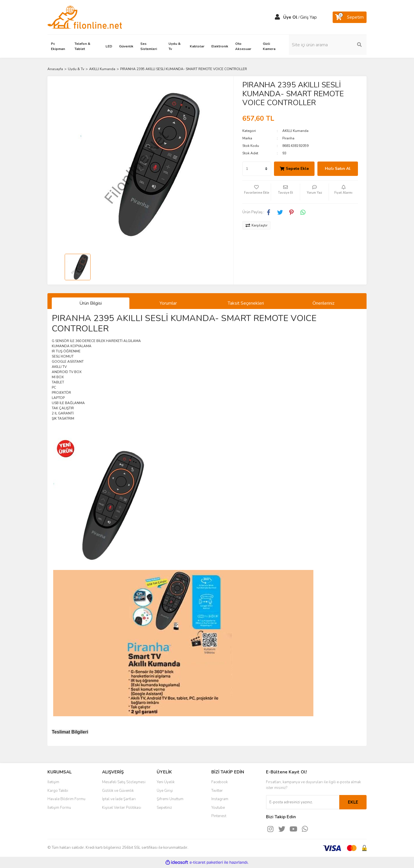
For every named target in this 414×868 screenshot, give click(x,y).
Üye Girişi (165, 791)
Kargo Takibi (58, 791)
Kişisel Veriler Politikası (122, 808)
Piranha (288, 138)
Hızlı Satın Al (338, 169)
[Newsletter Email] (303, 802)
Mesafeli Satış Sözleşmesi (124, 782)
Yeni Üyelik (166, 782)
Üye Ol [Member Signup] (290, 17)
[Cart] (350, 17)
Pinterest (219, 816)
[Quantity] (257, 169)
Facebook (220, 782)
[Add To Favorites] (257, 192)
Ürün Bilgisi (91, 303)
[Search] (328, 45)
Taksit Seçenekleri (246, 303)
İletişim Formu (59, 808)
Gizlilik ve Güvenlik (118, 791)
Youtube (218, 808)
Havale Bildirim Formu (66, 799)
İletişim (53, 782)
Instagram (220, 799)
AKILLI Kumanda (295, 131)
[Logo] (85, 17)
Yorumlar (168, 303)
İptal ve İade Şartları (119, 799)
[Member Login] (277, 17)
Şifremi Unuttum (170, 799)
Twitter (217, 791)
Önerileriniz (323, 303)
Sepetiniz (164, 808)
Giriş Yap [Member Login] (308, 17)
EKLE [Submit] (353, 802)
